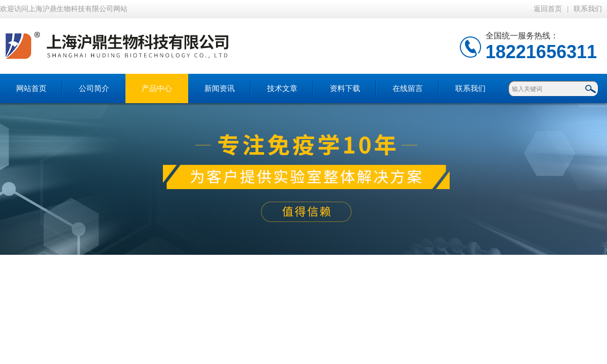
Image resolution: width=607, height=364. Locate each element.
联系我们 (588, 9)
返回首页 (548, 9)
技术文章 (282, 88)
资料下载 (345, 88)
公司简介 (94, 88)
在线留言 (408, 88)
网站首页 (31, 88)
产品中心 (157, 88)
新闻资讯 (220, 88)
